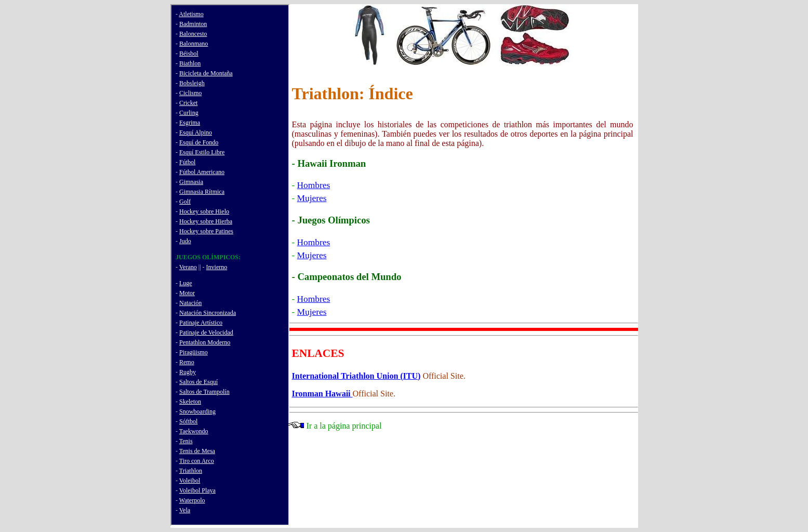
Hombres (314, 185)
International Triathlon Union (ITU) (356, 376)
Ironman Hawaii (322, 394)
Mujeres (312, 198)
